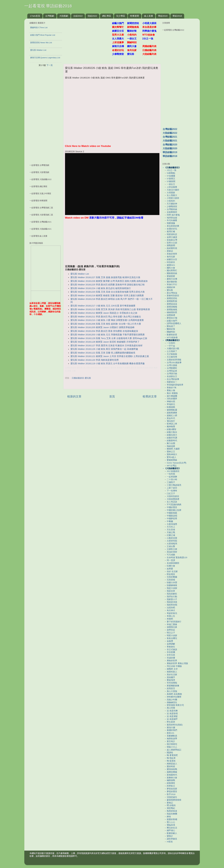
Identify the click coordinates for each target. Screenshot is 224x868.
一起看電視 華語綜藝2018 (48, 6)
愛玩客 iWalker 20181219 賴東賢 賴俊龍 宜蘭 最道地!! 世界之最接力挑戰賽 (107, 296)
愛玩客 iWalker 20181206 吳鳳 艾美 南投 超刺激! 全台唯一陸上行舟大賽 (106, 324)
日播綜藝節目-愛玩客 (81, 378)
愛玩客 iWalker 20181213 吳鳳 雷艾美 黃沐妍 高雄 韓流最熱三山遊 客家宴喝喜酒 (110, 309)
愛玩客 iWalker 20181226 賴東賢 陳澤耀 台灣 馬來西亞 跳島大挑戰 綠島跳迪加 (109, 281)
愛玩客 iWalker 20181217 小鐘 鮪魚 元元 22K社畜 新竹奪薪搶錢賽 (103, 306)
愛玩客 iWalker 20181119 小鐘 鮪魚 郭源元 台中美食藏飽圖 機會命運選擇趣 (108, 364)
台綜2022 (78, 16)
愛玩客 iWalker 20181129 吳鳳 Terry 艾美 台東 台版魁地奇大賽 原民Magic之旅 (109, 338)
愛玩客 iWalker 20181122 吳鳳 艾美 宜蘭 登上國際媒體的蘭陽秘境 (103, 353)
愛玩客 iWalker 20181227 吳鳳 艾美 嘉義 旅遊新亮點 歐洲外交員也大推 (105, 277)
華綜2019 (163, 16)
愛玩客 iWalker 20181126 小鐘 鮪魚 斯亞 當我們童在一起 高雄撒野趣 (104, 349)
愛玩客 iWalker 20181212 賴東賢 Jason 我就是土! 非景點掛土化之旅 (104, 313)
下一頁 (50, 65)
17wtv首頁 (35, 16)
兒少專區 (121, 16)
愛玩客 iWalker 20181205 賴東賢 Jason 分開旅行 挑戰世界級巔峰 (102, 327)
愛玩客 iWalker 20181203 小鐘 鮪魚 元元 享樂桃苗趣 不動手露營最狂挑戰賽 (108, 335)
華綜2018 (177, 16)
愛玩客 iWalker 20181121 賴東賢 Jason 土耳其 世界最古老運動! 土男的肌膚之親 (110, 356)
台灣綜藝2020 (170, 145)
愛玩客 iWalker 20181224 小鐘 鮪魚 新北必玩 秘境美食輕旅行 (101, 288)
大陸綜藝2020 (170, 148)
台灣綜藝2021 (170, 137)
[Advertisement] (89, 40)
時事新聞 (134, 16)
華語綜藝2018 (170, 156)
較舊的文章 (150, 396)
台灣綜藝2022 (170, 129)
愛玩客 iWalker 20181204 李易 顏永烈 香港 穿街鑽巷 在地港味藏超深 (104, 331)
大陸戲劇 (64, 16)
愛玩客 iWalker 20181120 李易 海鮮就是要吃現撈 (95, 360)
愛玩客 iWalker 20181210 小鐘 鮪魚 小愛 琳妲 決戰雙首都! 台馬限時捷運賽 (107, 320)
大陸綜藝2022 (170, 133)
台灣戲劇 (50, 16)
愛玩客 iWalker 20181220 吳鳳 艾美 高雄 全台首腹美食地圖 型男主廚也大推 (108, 292)
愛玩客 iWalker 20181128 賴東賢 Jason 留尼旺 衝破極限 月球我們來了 (105, 342)
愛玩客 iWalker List (80, 274)
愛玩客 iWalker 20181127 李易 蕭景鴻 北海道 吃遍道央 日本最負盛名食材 (107, 346)
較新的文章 (74, 396)
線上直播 (148, 16)
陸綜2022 (92, 16)
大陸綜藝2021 (170, 141)
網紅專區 (107, 16)
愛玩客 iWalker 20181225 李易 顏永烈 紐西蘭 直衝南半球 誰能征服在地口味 (108, 285)
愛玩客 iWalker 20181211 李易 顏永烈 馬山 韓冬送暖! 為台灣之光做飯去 (106, 317)
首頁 (112, 396)
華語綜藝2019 (170, 152)
